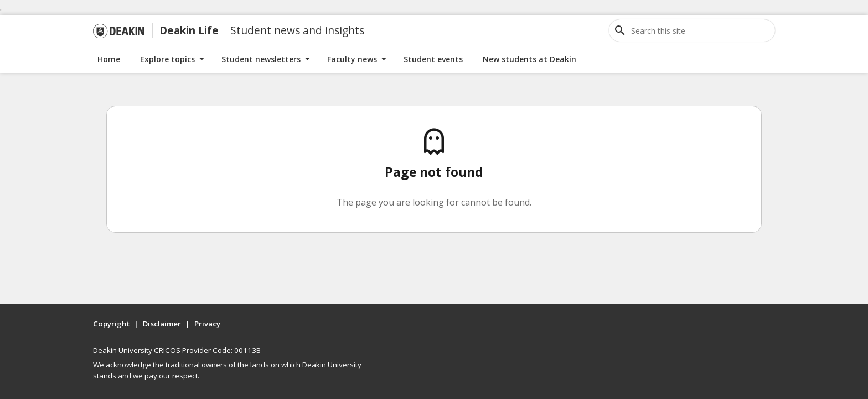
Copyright (111, 324)
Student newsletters (261, 59)
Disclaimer (162, 324)
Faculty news (352, 59)
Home (109, 59)
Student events (433, 59)
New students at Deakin (529, 59)
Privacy (207, 324)
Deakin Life (189, 30)
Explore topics (167, 59)
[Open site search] (620, 30)
